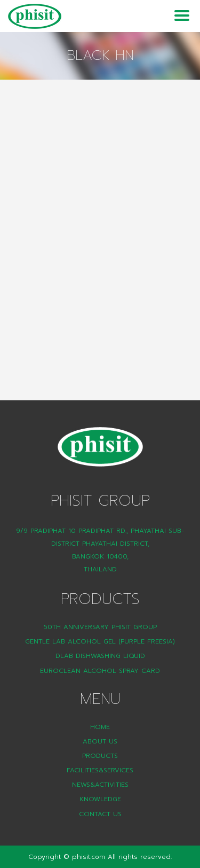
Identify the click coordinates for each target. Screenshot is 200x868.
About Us (100, 741)
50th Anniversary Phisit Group (100, 627)
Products (100, 756)
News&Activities (100, 785)
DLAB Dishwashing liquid (100, 656)
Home (100, 727)
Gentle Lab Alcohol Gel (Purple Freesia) (100, 641)
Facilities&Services (100, 770)
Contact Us (100, 814)
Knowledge (100, 799)
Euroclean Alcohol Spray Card (100, 671)
